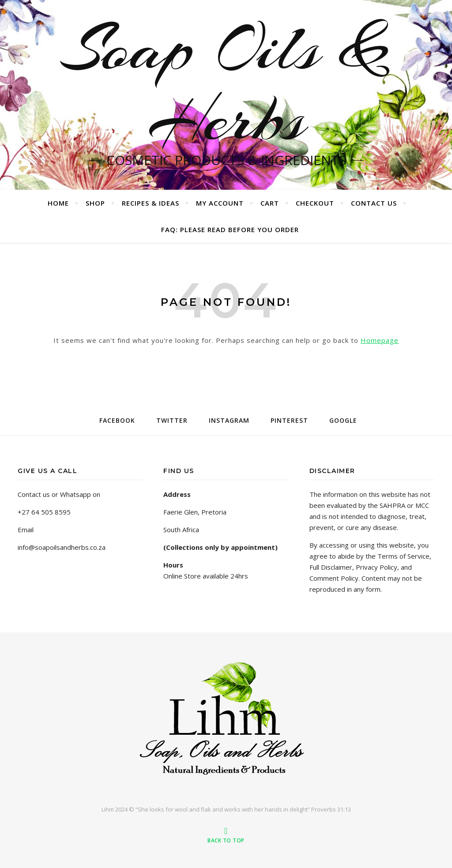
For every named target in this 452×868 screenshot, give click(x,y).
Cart (270, 203)
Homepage (380, 340)
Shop (95, 203)
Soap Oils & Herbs (226, 84)
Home (58, 203)
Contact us (374, 203)
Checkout (315, 203)
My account (220, 203)
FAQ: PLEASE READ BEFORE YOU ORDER (230, 229)
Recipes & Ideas (151, 203)
